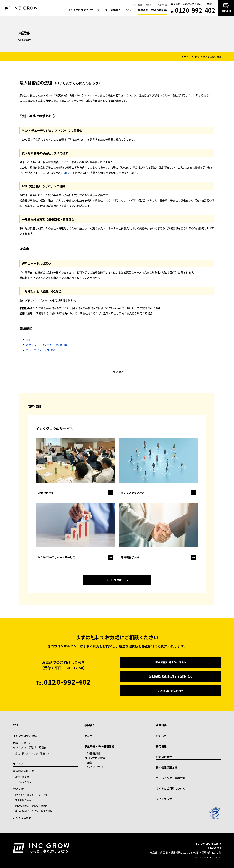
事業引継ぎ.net (23, 800)
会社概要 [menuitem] (138, 5)
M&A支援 (18, 789)
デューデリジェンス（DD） (42, 350)
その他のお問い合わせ (171, 691)
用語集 (195, 56)
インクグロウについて (26, 736)
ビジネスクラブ (23, 782)
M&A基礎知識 (92, 753)
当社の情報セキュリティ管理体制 (32, 753)
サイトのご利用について (171, 788)
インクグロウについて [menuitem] (81, 10)
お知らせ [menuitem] (150, 5)
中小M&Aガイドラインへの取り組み (34, 811)
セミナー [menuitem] (130, 10)
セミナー (90, 736)
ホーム (185, 56)
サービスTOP (114, 580)
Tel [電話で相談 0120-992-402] (193, 11)
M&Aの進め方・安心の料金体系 (31, 806)
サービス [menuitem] (102, 10)
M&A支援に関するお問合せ (171, 662)
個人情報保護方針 (167, 767)
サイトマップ (164, 799)
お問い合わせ (164, 757)
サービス (18, 764)
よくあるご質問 (22, 818)
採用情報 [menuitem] (162, 5)
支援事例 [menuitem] (116, 10)
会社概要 (161, 725)
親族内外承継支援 (23, 771)
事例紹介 (90, 725)
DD (65, 173)
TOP (16, 725)
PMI (28, 340)
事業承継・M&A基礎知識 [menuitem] (152, 10)
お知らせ (161, 736)
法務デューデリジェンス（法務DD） (47, 345)
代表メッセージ (22, 743)
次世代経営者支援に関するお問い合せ (171, 676)
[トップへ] (21, 8)
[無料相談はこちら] (226, 8)
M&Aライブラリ (94, 767)
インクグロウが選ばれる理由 (30, 747)
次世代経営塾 (22, 777)
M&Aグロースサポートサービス (31, 795)
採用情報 (161, 746)
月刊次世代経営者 (95, 758)
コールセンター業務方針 (171, 778)
